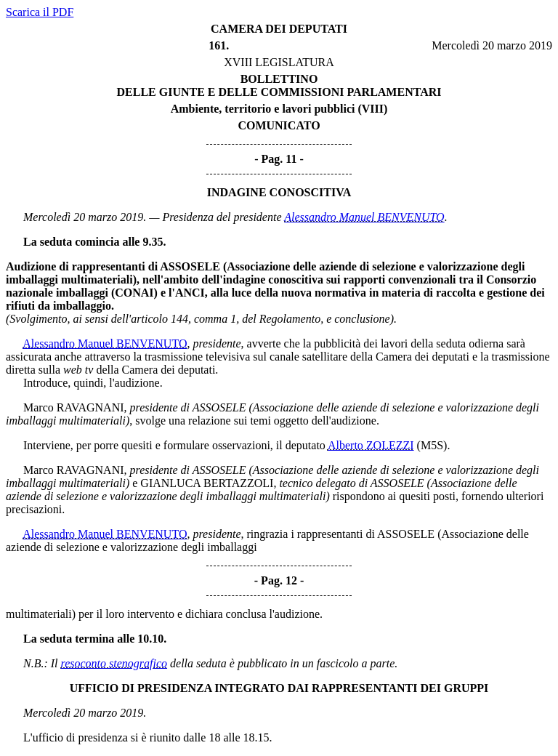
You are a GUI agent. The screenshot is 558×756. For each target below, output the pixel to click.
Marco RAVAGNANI (74, 407)
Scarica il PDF (40, 12)
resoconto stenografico (114, 663)
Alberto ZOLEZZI (371, 445)
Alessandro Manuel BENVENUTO (364, 217)
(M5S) (432, 445)
